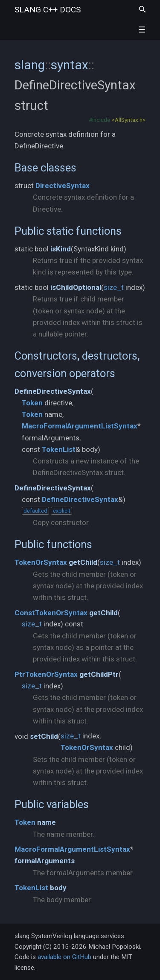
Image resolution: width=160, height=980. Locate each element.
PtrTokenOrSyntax (46, 674)
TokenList (59, 449)
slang (48, 10)
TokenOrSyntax (41, 562)
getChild (83, 562)
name (47, 822)
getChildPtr (99, 674)
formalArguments (45, 861)
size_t (114, 287)
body (58, 888)
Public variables (52, 804)
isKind (61, 249)
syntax (70, 65)
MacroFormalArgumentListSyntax (80, 426)
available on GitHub (64, 957)
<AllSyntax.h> (128, 120)
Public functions (53, 544)
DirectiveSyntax (63, 186)
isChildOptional (76, 287)
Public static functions (68, 231)
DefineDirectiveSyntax (53, 391)
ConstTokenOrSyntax (51, 613)
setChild (44, 736)
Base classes (45, 168)
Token (32, 403)
